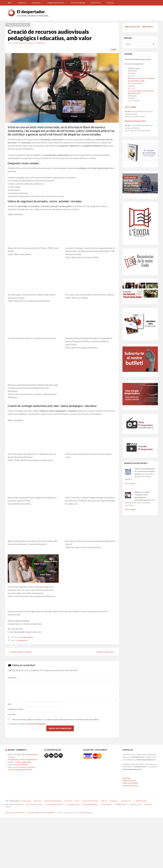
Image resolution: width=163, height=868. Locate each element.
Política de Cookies (129, 781)
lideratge (148, 804)
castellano (26, 801)
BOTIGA (110, 3)
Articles (38, 801)
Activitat (68, 801)
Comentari (12, 678)
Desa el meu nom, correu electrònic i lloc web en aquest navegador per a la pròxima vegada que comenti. (56, 720)
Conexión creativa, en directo (21, 652)
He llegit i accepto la (27, 724)
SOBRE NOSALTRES (56, 3)
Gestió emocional (90, 801)
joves (8, 807)
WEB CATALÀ (148, 27)
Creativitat (126, 801)
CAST (114, 50)
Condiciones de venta (130, 786)
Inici (10, 3)
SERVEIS (22, 3)
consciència (106, 804)
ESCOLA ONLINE (78, 3)
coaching (19, 804)
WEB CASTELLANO (133, 27)
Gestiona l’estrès (134, 68)
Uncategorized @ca (18, 25)
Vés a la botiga (130, 483)
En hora (36, 3)
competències (121, 804)
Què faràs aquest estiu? (105, 652)
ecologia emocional (54, 804)
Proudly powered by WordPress (41, 813)
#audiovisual (23, 640)
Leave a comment (37, 43)
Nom (10, 704)
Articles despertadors (29, 760)
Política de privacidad (130, 783)
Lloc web (11, 715)
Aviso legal (126, 778)
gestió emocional (34, 804)
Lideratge (114, 801)
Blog (77, 801)
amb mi (104, 801)
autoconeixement (90, 804)
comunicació (136, 804)
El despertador (31, 12)
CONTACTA (96, 3)
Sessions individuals (21, 765)
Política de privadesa (37, 724)
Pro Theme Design (84, 813)
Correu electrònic (16, 709)
